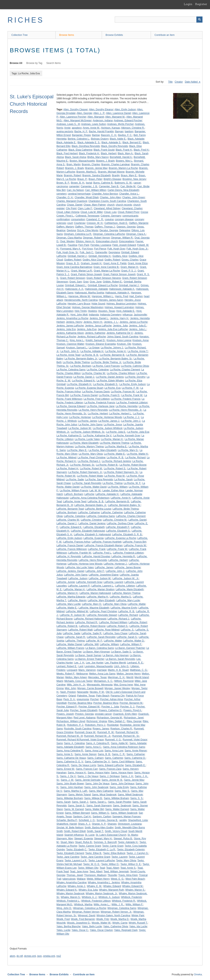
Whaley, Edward (112, 886)
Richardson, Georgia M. (110, 718)
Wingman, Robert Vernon (86, 912)
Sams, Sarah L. (98, 802)
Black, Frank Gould (104, 150)
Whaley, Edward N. (67, 890)
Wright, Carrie (120, 923)
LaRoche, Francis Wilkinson (72, 549)
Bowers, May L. (124, 161)
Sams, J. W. (67, 780)
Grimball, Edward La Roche (103, 285)
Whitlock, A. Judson (109, 897)
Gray (86, 282)
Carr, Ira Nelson (75, 190)
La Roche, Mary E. (77, 450)
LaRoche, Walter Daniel (69, 644)
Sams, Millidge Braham (116, 798)
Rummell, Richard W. (127, 732)
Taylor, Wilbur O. (110, 864)
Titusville (112, 875)
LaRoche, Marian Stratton (100, 589)
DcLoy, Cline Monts (88, 230)
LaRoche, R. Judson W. (73, 615)
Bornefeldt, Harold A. (121, 157)
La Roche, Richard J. (89, 461)
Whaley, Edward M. (133, 886)
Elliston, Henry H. (85, 241)
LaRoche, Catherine (112, 512)
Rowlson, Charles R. (121, 729)
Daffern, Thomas (84, 227)
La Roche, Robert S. (115, 469)
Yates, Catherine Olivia (116, 926)
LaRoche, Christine (91, 520)
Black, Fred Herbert (67, 153)
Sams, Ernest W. (65, 769)
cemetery (61, 194)
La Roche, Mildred (66, 458)
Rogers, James (101, 729)
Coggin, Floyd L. (65, 216)
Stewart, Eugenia (83, 839)
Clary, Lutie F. (85, 208)
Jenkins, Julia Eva (87, 329)
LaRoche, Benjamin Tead (70, 509)
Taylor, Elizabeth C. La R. (102, 850)
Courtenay (80, 223)
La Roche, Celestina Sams (71, 370)
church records (124, 205)
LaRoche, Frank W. (117, 549)
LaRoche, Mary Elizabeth (101, 600)
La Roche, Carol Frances (106, 366)
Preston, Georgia (84, 714)
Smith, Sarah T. (95, 831)
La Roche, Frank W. (132, 395)
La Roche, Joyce (113, 425)
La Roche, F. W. (130, 388)
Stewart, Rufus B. (123, 839)
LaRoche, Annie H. (121, 498)
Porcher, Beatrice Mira (80, 703)
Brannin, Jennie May (96, 168)
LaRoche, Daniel (137, 520)
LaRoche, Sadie (71, 633)
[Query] (159, 20)
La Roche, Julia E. (116, 432)
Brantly (116, 175)
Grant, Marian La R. (82, 271)
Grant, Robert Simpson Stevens (103, 278)
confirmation (63, 219)
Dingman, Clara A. (136, 234)
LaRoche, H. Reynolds (69, 556)
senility (123, 820)
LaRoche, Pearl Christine (103, 611)
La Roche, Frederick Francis (100, 403)
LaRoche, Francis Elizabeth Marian (103, 545)
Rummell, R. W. (106, 732)
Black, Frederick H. (89, 153)
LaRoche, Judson (78, 578)
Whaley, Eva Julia (88, 890)
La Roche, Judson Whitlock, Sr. (88, 432)
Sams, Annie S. (65, 754)
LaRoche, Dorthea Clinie (120, 523)
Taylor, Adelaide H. (128, 842)
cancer (137, 183)
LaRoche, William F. (131, 644)
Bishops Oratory (100, 139)
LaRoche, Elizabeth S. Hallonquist (92, 534)
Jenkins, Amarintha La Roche (72, 318)
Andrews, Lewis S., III (68, 124)
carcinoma (62, 186)
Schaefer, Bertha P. (67, 820)
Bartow (96, 135)
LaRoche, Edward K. (71, 527)
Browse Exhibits (114, 35)
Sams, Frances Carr (87, 769)
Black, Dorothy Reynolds (114, 146)
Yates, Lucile (63, 930)
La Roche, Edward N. (84, 381)
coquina (109, 219)
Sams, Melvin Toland (80, 795)
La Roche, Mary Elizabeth (102, 450)
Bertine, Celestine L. (79, 139)
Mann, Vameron (87, 670)
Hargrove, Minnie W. (80, 296)
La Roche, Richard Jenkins (116, 461)
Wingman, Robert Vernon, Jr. (116, 912)
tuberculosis (69, 879)
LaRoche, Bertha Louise (98, 509)
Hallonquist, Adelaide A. (122, 289)
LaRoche (89, 494)
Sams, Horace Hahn (99, 773)
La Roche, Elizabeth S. (106, 384)
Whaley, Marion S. (135, 890)
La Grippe (94, 348)
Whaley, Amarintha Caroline (71, 883)
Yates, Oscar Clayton (101, 930)
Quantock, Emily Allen (125, 714)
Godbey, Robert (73, 260)
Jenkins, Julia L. (138, 329)
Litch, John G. (122, 666)
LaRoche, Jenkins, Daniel (70, 571)
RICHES (26, 20)
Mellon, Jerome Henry (128, 674)
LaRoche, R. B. (126, 611)
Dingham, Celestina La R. (78, 234)
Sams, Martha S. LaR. (76, 791)
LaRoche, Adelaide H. (107, 494)
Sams (60, 743)
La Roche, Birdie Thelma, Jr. (106, 362)
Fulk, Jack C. (87, 252)
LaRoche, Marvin (77, 600)
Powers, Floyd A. (133, 710)
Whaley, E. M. (94, 886)
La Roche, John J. (131, 421)
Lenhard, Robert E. (67, 666)
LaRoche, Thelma (75, 641)
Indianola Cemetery (111, 315)
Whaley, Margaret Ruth (112, 890)
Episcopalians (127, 241)
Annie (67, 128)
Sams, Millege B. (93, 798)
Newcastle (83, 692)
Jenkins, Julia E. (138, 326)
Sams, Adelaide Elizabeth (70, 747)
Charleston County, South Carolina (107, 201)
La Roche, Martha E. (116, 447)
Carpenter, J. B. (89, 186)
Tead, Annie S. (128, 868)
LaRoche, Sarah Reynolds (101, 637)
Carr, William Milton (96, 190)
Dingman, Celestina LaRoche (109, 234)
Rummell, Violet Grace (135, 740)
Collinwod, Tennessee (87, 216)
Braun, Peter (95, 179)
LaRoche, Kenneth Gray (89, 582)
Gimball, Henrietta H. (100, 256)
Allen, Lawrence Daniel (119, 113)
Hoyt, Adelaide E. (126, 311)
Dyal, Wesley (67, 241)
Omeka (198, 975)
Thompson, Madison (95, 875)
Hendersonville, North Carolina (81, 300)
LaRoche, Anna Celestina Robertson (90, 498)
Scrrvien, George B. (107, 820)
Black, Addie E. (118, 139)
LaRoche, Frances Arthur (77, 542)
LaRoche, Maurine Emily (124, 608)
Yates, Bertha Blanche (69, 926)
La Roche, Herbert (98, 414)
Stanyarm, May (65, 839)
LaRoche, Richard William (113, 622)
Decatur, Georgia (109, 230)
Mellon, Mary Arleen (76, 677)
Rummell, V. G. (113, 740)
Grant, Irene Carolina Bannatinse (74, 267)
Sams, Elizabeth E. (135, 765)
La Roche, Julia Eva (138, 432)
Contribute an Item (165, 35)
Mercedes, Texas (97, 677)
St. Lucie (90, 835)
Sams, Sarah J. (80, 802)
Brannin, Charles (91, 164)
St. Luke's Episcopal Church (111, 835)
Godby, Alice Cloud (93, 260)
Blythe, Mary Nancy (98, 157)
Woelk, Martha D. (120, 919)
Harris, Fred (122, 296)
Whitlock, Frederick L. (68, 901)
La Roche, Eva (112, 388)
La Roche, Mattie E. (115, 454)
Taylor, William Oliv (88, 868)
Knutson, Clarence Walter (70, 344)
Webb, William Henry (98, 879)
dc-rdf (20, 956)
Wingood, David (86, 915)
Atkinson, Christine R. (133, 128)
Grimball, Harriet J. (129, 285)
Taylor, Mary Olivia (126, 861)
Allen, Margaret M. (115, 117)
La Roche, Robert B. (107, 465)
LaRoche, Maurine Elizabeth (94, 608)
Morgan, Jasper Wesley (117, 688)
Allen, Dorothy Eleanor (101, 109)
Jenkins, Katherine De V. (120, 333)
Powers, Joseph (65, 714)
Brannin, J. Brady (75, 168)
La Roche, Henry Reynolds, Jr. (126, 410)
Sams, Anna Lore (114, 751)
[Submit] (199, 20)
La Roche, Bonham (81, 366)
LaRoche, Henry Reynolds (93, 560)
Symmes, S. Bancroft (105, 842)
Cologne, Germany (111, 216)
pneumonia (83, 699)
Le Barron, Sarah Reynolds (120, 659)
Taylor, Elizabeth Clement (70, 853)
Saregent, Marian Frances (126, 817)
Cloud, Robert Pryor (129, 212)
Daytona (71, 230)
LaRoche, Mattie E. (67, 608)
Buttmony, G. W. (123, 183)
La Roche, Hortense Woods (107, 417)
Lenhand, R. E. (135, 663)
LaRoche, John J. (115, 571)
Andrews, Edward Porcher (128, 120)
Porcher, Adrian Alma (111, 699)
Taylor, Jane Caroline (68, 857)
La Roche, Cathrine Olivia (135, 366)
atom (12, 956)
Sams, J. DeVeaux (110, 776)
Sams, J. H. (127, 776)
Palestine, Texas (86, 696)
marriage (102, 670)
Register (201, 4)
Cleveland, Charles (132, 208)
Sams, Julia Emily (119, 787)
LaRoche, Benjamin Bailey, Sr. (124, 505)
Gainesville (101, 252)
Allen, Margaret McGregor (78, 120)
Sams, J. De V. (68, 776)
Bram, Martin (73, 164)
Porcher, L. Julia (110, 707)
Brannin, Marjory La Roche (123, 168)
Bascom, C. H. (109, 135)
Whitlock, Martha (83, 904)
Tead (102, 868)
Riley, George (134, 721)
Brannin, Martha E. (87, 172)
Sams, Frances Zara (110, 769)
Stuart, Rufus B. (84, 842)
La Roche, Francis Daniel (84, 395)
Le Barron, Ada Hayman (116, 655)
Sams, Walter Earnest (117, 809)
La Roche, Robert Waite (90, 476)
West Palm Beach (135, 879)
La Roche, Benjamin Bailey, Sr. (116, 359)
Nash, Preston (68, 692)
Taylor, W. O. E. (91, 864)
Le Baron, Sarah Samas (88, 655)
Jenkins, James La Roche (134, 322)
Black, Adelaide (136, 139)
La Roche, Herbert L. (120, 414)
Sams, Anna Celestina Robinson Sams (124, 747)
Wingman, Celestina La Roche (90, 908)
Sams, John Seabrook (96, 787)
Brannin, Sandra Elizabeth (96, 175)
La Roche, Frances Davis (96, 392)
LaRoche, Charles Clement (131, 516)
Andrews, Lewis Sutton (93, 124)
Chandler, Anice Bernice (105, 194)
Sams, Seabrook (122, 806)
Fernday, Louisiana (101, 245)
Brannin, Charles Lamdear (116, 164)
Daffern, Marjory (65, 227)
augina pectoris (65, 131)
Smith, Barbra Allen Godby (99, 828)
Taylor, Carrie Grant (113, 846)
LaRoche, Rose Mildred (107, 630)
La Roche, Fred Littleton (96, 399)
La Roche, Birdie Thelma (76, 362)
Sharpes (112, 824)
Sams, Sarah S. (77, 806)
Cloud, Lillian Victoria (68, 212)
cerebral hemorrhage (79, 194)
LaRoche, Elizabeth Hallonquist (88, 531)
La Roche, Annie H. (116, 351)
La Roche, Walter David (94, 487)
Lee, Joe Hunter (95, 663)
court (70, 223)
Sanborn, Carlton (102, 817)
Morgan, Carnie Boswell (90, 688)
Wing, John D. (64, 908)
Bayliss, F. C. (125, 135)
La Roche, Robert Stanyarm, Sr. (121, 472)
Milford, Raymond (124, 681)
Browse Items (67, 35)
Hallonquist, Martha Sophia (89, 293)
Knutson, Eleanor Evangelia (101, 344)
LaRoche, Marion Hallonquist (95, 593)
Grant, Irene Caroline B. (106, 267)
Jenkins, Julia (120, 326)
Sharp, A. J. (84, 824)
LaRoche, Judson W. (100, 578)
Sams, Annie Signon (86, 754)
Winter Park (138, 915)
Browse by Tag (34, 63)
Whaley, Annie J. (77, 886)
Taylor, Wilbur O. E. (131, 864)
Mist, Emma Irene (123, 685)
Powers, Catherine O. (110, 710)
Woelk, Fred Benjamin (83, 919)
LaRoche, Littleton (125, 586)
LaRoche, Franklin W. (80, 553)
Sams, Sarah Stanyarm (99, 806)
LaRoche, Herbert (118, 560)
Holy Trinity (81, 311)
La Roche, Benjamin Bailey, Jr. (81, 359)
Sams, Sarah (63, 802)
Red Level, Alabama (84, 718)
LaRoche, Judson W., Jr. (126, 578)
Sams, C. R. (119, 754)
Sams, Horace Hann (122, 773)
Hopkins (92, 311)
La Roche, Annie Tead (68, 355)
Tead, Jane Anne (79, 872)
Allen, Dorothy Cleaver (76, 109)
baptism (129, 131)
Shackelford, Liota (138, 820)
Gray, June (96, 282)
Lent (81, 666)
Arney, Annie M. (91, 128)
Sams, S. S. (137, 798)
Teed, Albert (96, 872)
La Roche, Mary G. (128, 450)
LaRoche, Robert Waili (80, 630)
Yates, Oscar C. (80, 930)
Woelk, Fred (63, 919)
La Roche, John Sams (90, 425)
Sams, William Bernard (77, 813)
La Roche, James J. (109, 421)
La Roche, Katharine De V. (97, 436)
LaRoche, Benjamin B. (117, 501)
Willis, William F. (134, 904)
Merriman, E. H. (116, 677)
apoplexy (77, 128)
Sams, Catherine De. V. (98, 762)
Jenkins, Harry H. (119, 318)
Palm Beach (103, 696)
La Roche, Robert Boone (133, 465)
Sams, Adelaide (138, 743)
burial (89, 183)
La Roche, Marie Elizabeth (84, 443)
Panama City (118, 696)
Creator (179, 82)
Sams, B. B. (104, 754)
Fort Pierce (100, 249)
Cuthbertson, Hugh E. (116, 223)
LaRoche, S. (127, 630)
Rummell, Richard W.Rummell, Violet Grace (80, 740)
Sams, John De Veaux (97, 784)
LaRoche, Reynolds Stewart (102, 615)
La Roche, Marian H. (112, 439)
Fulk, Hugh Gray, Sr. (67, 252)
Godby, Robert (112, 260)
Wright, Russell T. (138, 923)
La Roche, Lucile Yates (87, 439)
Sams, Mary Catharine (101, 791)
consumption (78, 219)
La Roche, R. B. (115, 458)
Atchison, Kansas (110, 128)
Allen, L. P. (99, 113)
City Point (71, 208)
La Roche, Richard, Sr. (82, 465)
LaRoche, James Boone (128, 567)
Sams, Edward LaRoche (110, 765)
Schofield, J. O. (87, 820)
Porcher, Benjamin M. (131, 703)
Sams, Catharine (136, 754)
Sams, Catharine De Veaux (71, 758)
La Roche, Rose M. (115, 476)
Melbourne (82, 674)
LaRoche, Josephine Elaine (104, 575)
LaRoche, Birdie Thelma (126, 509)
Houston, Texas (107, 311)
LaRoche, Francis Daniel (70, 545)
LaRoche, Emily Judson (69, 538)
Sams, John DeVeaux (122, 784)
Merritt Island (142, 677)
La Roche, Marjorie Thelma (114, 443)
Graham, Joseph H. (91, 263)
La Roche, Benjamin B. (113, 355)
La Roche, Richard (135, 458)
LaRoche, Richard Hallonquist (90, 619)
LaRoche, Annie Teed (75, 501)
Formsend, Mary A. (71, 249)
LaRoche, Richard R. (86, 622)
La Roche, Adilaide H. (92, 351)
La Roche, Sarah (123, 480)
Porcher (94, 699)
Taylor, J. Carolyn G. (137, 853)
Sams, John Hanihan (72, 787)
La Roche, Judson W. (80, 428)
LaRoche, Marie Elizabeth (130, 589)
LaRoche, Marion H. (67, 593)
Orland (72, 696)
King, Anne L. (77, 340)
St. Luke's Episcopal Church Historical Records (32, 104)
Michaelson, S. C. (103, 681)
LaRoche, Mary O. (92, 604)
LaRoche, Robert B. (67, 626)
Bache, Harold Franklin (101, 131)
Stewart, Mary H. (103, 839)
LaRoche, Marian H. (74, 589)
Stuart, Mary (67, 842)
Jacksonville (140, 315)
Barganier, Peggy (81, 135)
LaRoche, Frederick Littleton (128, 553)
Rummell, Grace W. (85, 732)
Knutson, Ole (124, 344)
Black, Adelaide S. (111, 142)
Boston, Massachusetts (82, 161)
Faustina (72, 245)
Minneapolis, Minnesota (100, 685)
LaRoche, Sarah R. (75, 637)
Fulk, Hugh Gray (116, 249)
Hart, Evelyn (136, 296)
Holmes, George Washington (88, 307)
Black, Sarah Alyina (75, 157)
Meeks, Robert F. (66, 674)
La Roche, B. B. (90, 355)
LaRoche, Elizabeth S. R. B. (127, 534)
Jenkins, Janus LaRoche (98, 326)
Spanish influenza (74, 835)
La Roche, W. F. (132, 483)
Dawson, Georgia (126, 227)
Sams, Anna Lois (94, 751)
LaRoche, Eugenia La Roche (120, 538)
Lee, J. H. (79, 663)
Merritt (130, 677)
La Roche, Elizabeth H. (79, 384)
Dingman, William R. (122, 238)
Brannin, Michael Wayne (111, 172)
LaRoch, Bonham (74, 494)
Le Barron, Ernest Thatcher (90, 659)
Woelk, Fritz (103, 919)
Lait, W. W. (95, 491)
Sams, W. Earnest (74, 809)
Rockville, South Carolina (78, 729)
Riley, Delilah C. (117, 721)
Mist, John (70, 688)
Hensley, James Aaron (111, 300)
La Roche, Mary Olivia (91, 454)
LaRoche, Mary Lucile (128, 600)
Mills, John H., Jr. (76, 685)
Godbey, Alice (120, 256)
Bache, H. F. (81, 131)
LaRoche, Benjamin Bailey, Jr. (90, 505)
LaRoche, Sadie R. (92, 633)
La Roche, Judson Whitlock (108, 428)
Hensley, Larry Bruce (79, 304)
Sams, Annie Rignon (136, 751)
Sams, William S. (100, 813)
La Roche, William (118, 487)
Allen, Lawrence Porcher (73, 117)
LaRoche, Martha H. (98, 597)
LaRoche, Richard (128, 615)
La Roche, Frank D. (109, 395)
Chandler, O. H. (65, 197)
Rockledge (113, 725)
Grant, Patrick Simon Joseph (86, 274)
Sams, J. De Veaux (88, 776)
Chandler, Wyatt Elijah (87, 197)
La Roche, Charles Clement (125, 370)
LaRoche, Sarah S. (127, 637)
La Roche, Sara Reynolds (99, 480)
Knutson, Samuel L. (77, 348)
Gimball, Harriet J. (77, 256)
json (39, 956)
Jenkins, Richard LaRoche (92, 337)
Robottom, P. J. (75, 725)
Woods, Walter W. (101, 923)
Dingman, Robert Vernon (96, 238)
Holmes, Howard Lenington (119, 307)
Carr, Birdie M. (128, 186)
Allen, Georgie (84, 113)
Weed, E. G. (117, 879)
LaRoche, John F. (95, 571)
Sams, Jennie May (134, 780)
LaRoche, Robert (138, 622)
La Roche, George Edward (71, 406)
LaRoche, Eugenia (94, 538)
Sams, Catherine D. (135, 758)
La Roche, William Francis (74, 491)
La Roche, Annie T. (138, 351)
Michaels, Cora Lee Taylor (78, 681)
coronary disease (124, 219)
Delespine (125, 230)
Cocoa (144, 212)
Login (188, 4)
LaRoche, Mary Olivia (115, 604)
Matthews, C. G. (139, 670)
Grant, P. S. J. (129, 271)
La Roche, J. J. (132, 417)
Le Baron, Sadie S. (121, 652)
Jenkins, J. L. (111, 322)
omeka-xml (49, 956)
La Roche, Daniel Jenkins (110, 377)
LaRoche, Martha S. (121, 597)
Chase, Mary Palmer (95, 205)
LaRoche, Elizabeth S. (118, 531)
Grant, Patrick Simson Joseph (119, 274)
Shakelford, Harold (67, 824)
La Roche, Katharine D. (69, 436)
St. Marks (133, 835)
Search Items (54, 63)
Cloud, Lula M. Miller (92, 212)
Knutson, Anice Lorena (119, 340)
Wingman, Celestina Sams (122, 908)
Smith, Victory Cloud (116, 831)
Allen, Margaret (96, 117)
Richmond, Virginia (97, 721)
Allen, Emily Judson (125, 109)
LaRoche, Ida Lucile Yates (80, 567)
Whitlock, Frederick (131, 897)
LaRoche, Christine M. (115, 520)
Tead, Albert (113, 868)
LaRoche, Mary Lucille (69, 604)
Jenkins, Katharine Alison (70, 333)
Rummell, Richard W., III (70, 736)
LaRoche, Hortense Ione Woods (85, 564)
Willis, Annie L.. (102, 904)
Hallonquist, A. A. (74, 289)
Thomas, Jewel (75, 875)
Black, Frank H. (124, 150)
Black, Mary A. (125, 153)
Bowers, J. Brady (105, 161)
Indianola (94, 315)
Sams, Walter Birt (95, 809)
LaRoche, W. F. (94, 641)
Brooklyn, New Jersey (134, 179)
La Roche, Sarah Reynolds (87, 483)
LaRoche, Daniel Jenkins (92, 523)
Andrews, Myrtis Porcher (120, 124)
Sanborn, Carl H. (82, 817)
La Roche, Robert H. (68, 469)
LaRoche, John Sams (76, 575)
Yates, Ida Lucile (138, 926)
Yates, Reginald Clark (126, 930)
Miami (60, 681)
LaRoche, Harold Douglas (96, 556)
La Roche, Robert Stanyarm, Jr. (85, 472)
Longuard (72, 670)
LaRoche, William (109, 644)
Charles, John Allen (110, 197)
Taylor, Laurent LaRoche (102, 861)
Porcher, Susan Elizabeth (84, 710)
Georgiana (114, 252)
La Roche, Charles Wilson (121, 373)
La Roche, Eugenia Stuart (89, 388)
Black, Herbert (109, 153)
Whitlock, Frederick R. (124, 901)
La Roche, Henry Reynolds (93, 410)
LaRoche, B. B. (96, 501)
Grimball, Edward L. (76, 285)
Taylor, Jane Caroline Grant (95, 857)
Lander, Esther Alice (113, 491)
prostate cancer (103, 714)
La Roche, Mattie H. (137, 454)
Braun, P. (82, 179)
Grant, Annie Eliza (138, 263)
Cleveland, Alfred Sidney (107, 208)
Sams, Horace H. (77, 773)
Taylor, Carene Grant (90, 846)
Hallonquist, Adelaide (96, 289)
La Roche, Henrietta (127, 406)
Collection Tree (19, 35)
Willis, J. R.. (118, 904)
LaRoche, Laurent (113, 582)
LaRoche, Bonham (67, 512)
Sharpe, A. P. (99, 824)
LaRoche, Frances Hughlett (106, 542)
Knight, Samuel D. (95, 340)
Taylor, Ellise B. (94, 853)
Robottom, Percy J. (95, 725)
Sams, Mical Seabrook (104, 795)
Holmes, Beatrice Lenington (121, 304)
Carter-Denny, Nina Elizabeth (123, 190)
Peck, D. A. (69, 699)
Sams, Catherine (114, 758)
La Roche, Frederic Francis (126, 399)
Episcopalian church (107, 241)
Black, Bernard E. (132, 142)
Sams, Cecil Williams (123, 762)
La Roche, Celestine (98, 370)
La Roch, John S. (70, 351)
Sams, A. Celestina (74, 743)
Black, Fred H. (141, 150)
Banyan (119, 131)
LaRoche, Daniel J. (67, 523)
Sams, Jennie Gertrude (88, 780)
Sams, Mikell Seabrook (130, 795)
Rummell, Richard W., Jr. (97, 736)
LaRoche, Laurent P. (79, 586)
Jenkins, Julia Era (66, 329)
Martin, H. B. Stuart (118, 670)
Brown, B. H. (78, 183)
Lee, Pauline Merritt (115, 663)
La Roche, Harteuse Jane (101, 406)
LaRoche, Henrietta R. (124, 556)
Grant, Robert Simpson (73, 278)
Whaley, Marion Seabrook (70, 893)
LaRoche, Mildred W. (77, 611)
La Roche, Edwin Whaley (110, 381)
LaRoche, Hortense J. (116, 564)
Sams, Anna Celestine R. (70, 751)
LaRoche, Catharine (89, 512)
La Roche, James (87, 421)
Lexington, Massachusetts (99, 666)
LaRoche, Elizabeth (94, 527)
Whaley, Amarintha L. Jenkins (104, 883)
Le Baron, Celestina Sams (100, 648)
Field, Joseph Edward (124, 245)
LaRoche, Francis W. (135, 545)
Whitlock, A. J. (89, 897)
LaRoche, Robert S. (117, 626)
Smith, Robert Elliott (75, 831)
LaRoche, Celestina (75, 516)
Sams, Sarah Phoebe (120, 802)
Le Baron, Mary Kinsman (96, 652)
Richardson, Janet (134, 718)
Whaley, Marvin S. (70, 897)
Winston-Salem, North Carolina (113, 915)
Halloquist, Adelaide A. (117, 293)
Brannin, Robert (73, 175)
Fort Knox (88, 249)
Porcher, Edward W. (89, 707)
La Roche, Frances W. (123, 392)
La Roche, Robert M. (91, 469)
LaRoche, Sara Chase (115, 633)
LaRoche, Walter (113, 641)
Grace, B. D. (73, 263)
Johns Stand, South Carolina (123, 337)
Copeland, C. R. (95, 219)
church (111, 205)
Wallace (81, 879)
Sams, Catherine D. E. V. (70, 762)
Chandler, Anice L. (129, 194)
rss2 (59, 956)
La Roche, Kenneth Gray (127, 436)
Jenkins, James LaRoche (70, 326)
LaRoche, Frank (97, 549)
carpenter (74, 186)
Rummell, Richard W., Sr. (126, 736)
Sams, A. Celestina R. (98, 743)
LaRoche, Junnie (66, 582)
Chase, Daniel (74, 205)
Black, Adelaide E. (66, 142)
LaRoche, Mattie (137, 604)
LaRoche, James (104, 567)
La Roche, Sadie (75, 480)
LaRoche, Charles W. (68, 520)
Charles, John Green (134, 197)
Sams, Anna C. (94, 747)
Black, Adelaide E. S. (89, 142)
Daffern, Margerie (139, 223)
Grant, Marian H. (130, 267)
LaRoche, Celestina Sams (101, 516)
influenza (128, 315)
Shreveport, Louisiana (130, 824)
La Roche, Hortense (80, 417)
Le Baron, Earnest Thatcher (130, 648)
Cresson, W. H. (95, 223)
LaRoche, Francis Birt (134, 542)
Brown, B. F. (63, 183)
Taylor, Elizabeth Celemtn (131, 850)
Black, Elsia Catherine (80, 150)
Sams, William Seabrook (124, 813)
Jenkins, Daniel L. (99, 318)
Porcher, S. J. (128, 707)
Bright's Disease (112, 179)
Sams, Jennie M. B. (112, 780)
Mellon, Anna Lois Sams (102, 674)
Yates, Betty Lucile (92, 926)
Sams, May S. (122, 791)
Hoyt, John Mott (79, 315)
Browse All (16, 63)
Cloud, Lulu (110, 212)
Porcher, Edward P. (67, 707)
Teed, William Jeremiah (116, 872)
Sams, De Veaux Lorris (84, 765)
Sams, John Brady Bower (70, 784)
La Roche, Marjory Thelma (89, 447)
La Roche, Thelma (113, 483)
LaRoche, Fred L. (102, 553)
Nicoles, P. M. (97, 692)
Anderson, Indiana (103, 120)
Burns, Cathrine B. (103, 183)
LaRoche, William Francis (70, 648)
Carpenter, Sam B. (109, 186)
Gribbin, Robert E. (113, 282)
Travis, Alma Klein (128, 875)
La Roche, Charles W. (94, 373)
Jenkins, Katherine (95, 333)
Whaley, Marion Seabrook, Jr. (102, 893)
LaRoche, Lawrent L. (103, 586)
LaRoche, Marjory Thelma (126, 593)
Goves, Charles (130, 260)
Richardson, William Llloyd (71, 721)
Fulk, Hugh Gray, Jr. (137, 249)
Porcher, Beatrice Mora (106, 703)
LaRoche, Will (91, 644)
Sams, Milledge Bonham (70, 798)
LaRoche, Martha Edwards (71, 597)
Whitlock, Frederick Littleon (96, 901)
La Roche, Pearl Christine (91, 458)
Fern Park (84, 245)
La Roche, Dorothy (135, 377)
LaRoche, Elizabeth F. (118, 527)
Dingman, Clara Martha (69, 238)
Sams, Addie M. (120, 743)
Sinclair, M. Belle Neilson (70, 828)
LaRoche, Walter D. (134, 641)
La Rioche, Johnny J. (112, 348)
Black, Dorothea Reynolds (86, 146)
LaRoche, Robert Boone (92, 626)
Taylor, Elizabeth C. (77, 850)
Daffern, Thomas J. (105, 227)
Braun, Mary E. (129, 175)
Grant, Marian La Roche (107, 271)
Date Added (192, 82)
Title (170, 82)
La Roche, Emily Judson (133, 384)
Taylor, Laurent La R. (76, 861)
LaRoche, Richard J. (119, 619)
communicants (130, 216)
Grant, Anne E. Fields (115, 263)
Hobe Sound (98, 304)
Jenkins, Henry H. (93, 322)
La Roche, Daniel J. (84, 377)
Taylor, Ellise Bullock (114, 853)
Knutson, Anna (140, 340)
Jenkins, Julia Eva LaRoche (113, 329)
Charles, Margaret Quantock (72, 201)
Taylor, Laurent (119, 857)
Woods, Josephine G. (79, 923)
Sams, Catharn (95, 758)
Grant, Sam (75, 282)
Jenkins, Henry (74, 322)
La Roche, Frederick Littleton (132, 403)
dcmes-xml (30, 956)
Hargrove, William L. (103, 296)
